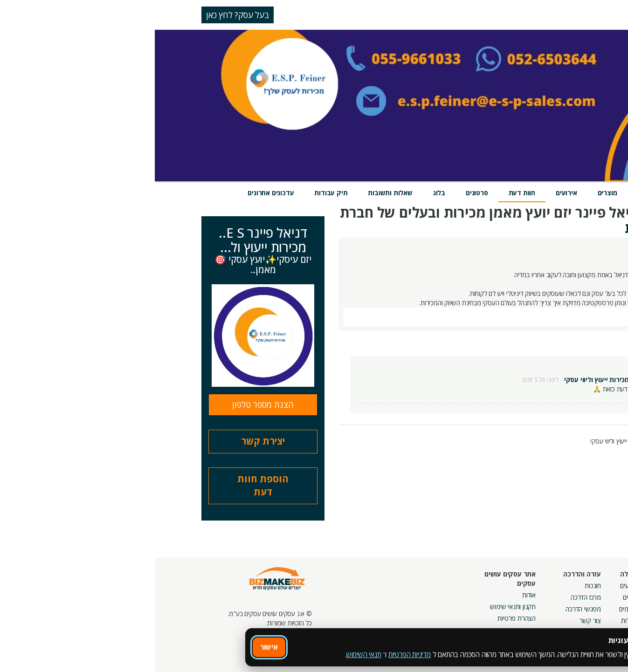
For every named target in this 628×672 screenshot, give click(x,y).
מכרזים (540, 639)
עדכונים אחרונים (116, 193)
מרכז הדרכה (431, 597)
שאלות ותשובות (235, 193)
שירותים (494, 193)
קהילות (475, 621)
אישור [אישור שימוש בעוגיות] (114, 647)
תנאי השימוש (209, 654)
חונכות (438, 586)
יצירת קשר (108, 441)
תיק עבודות (176, 193)
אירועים (412, 193)
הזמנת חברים (598, 609)
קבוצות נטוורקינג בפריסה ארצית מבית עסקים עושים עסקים (516, 618)
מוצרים (453, 193)
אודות (374, 595)
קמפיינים (538, 597)
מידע (533, 193)
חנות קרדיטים (597, 597)
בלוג (284, 193)
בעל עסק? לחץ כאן (83, 15)
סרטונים (322, 193)
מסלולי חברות (531, 586)
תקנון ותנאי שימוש (358, 607)
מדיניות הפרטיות (255, 654)
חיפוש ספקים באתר (589, 586)
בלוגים (476, 597)
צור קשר (435, 621)
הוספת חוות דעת (108, 486)
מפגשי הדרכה (428, 609)
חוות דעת (367, 193)
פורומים (474, 609)
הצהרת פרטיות (362, 618)
